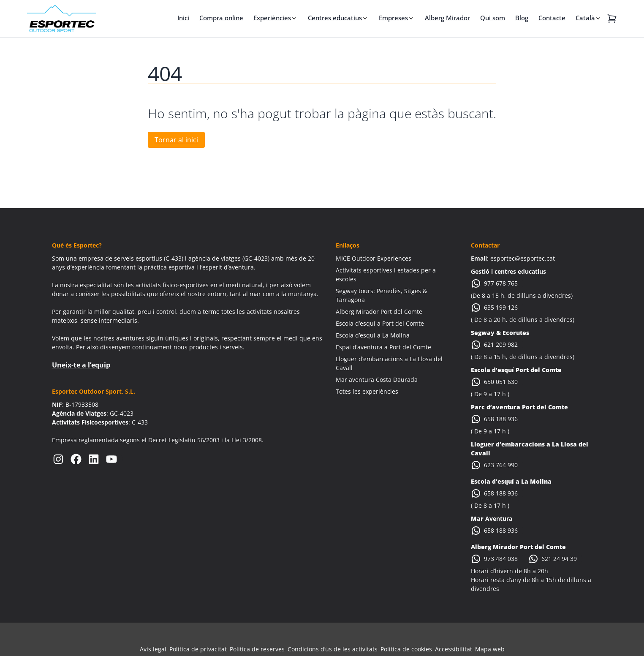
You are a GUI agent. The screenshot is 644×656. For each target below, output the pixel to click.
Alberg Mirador (447, 18)
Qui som (493, 18)
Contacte (552, 18)
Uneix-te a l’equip (81, 365)
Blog (522, 18)
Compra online (221, 18)
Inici (183, 18)
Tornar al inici (176, 140)
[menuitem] (589, 18)
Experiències (272, 18)
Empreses (393, 18)
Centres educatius (335, 18)
